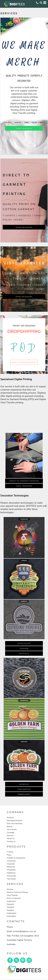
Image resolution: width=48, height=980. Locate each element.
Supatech (10, 907)
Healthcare (11, 873)
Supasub (10, 904)
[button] (24, 419)
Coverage (10, 833)
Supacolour (11, 901)
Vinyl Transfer (12, 895)
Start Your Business (15, 823)
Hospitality (11, 870)
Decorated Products (15, 821)
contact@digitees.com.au (24, 931)
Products (10, 818)
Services (10, 836)
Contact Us (11, 841)
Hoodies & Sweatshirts (16, 858)
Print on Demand (14, 898)
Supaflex (10, 910)
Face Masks (11, 879)
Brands (10, 826)
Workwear (11, 867)
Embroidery (11, 916)
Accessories (11, 876)
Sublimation (12, 913)
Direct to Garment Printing (17, 892)
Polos (9, 855)
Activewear (11, 861)
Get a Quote (12, 829)
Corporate (11, 864)
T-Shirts (10, 852)
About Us (11, 838)
